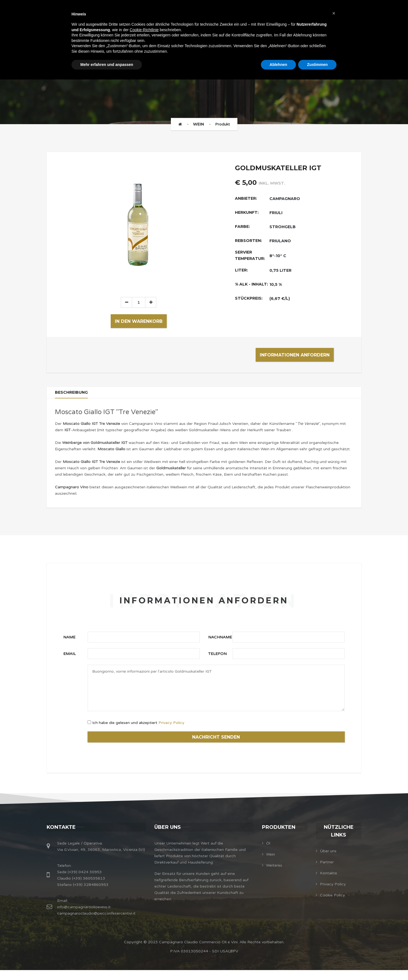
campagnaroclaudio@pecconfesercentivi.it (96, 923)
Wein (198, 124)
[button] (151, 302)
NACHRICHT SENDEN (216, 745)
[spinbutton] (139, 302)
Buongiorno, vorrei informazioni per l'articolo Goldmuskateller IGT (216, 694)
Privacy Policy (171, 729)
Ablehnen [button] (279, 65)
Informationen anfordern (295, 355)
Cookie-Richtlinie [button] (144, 30)
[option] (139, 224)
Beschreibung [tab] (73, 395)
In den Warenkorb (139, 321)
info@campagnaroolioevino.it (84, 917)
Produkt (222, 124)
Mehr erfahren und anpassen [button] (107, 65)
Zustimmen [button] (317, 65)
